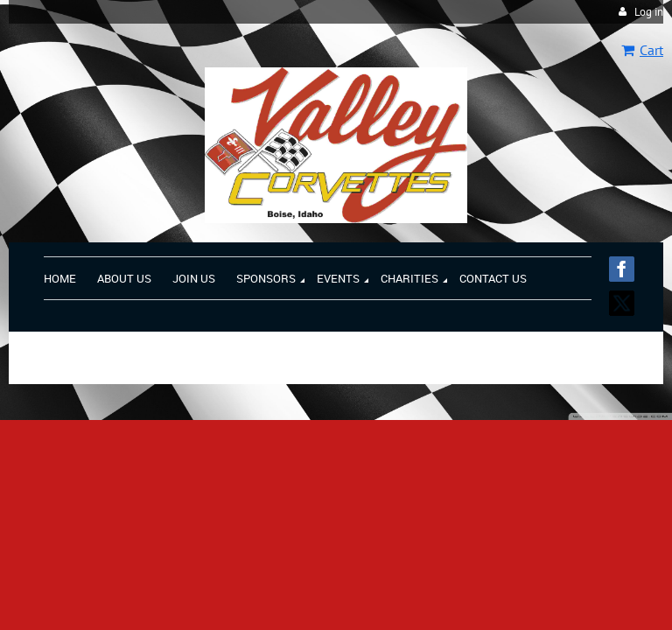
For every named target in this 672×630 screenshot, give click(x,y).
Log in (649, 12)
